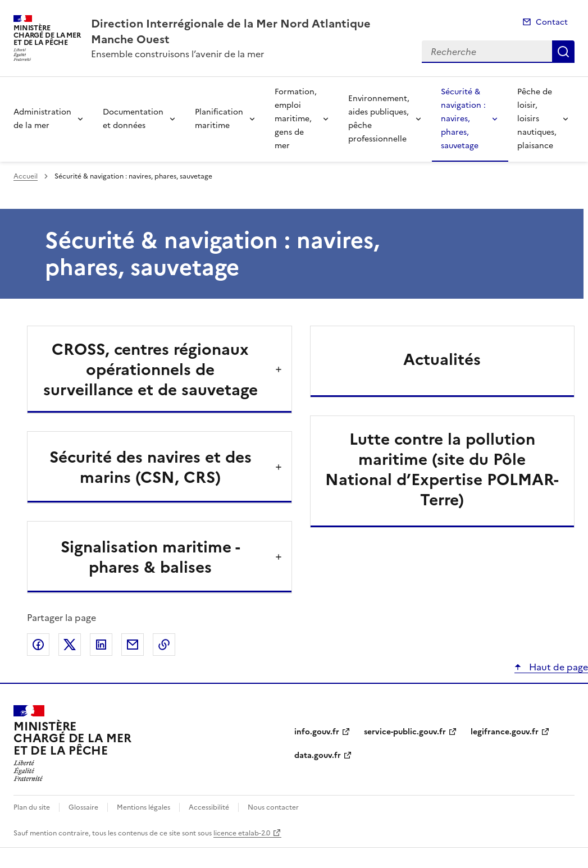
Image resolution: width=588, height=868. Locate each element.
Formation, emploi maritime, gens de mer (296, 119)
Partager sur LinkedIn (101, 645)
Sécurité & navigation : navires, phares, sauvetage (463, 119)
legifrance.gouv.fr (505, 732)
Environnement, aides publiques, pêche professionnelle (379, 119)
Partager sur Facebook (38, 645)
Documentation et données (133, 119)
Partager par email (133, 645)
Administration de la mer (42, 119)
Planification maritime (219, 119)
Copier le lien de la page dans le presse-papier (164, 645)
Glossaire (83, 807)
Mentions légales (143, 807)
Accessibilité (209, 807)
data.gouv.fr (318, 755)
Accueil (26, 176)
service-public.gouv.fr (405, 732)
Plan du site (32, 807)
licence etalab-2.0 (242, 833)
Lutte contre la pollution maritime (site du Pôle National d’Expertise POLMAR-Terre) (442, 469)
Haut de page (557, 667)
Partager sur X (70, 645)
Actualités (442, 359)
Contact (552, 22)
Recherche (563, 52)
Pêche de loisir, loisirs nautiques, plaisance (537, 119)
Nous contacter (273, 807)
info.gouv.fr (317, 732)
